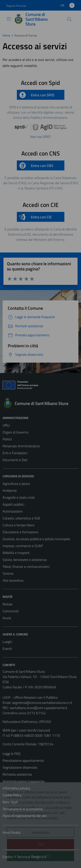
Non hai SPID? (40, 137)
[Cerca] (69, 19)
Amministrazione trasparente (24, 781)
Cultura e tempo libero (18, 525)
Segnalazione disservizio (20, 767)
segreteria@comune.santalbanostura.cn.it (42, 703)
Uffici (6, 425)
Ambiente (10, 490)
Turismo (8, 573)
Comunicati (11, 611)
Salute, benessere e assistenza (25, 560)
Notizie (8, 604)
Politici (7, 439)
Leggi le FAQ (12, 754)
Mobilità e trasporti (16, 553)
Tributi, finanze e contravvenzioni (26, 567)
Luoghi (7, 642)
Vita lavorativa (13, 580)
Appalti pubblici (13, 504)
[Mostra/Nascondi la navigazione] (9, 19)
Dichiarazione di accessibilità (23, 809)
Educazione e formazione (20, 532)
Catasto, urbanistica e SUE (21, 518)
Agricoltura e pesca (16, 484)
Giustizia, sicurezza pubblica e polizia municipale (36, 539)
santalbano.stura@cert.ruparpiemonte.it (39, 708)
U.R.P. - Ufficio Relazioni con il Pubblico (30, 697)
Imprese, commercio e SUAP (23, 546)
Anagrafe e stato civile (19, 497)
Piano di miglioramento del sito (25, 816)
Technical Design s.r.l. (32, 857)
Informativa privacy (16, 788)
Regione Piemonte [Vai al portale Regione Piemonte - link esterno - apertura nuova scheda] (16, 6)
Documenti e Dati (15, 460)
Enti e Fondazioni (15, 453)
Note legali (10, 802)
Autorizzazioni (13, 511)
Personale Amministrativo (21, 446)
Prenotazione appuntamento (23, 760)
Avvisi (7, 618)
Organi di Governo (15, 432)
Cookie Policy (12, 795)
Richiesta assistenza (17, 774)
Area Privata (11, 832)
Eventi (7, 649)
